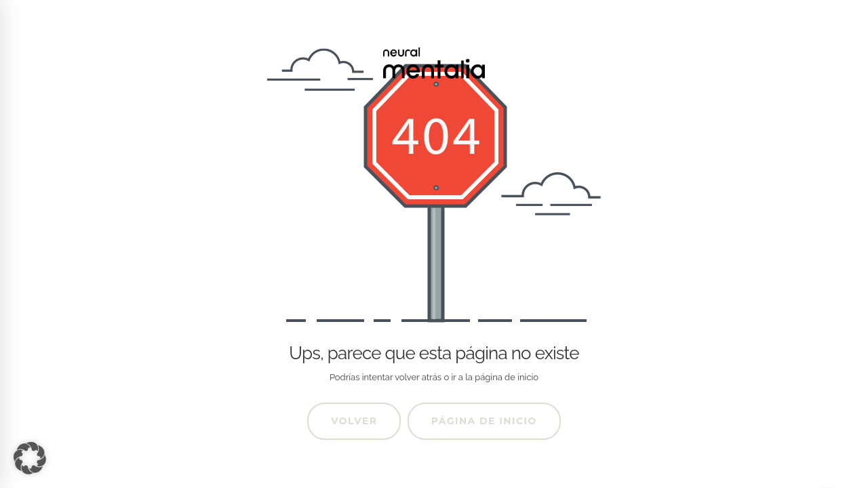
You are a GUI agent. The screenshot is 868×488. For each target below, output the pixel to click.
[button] (30, 458)
